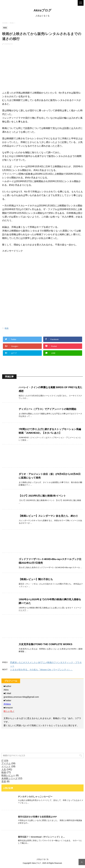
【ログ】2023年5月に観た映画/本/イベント (42, 496)
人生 (4, 769)
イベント (6, 766)
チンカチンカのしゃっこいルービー (35, 797)
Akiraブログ (42, 10)
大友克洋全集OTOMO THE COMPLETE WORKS (46, 644)
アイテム (6, 763)
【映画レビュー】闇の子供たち (36, 579)
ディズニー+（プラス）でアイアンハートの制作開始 (47, 409)
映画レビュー (8, 775)
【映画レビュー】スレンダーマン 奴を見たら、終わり (48, 516)
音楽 (4, 781)
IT (2, 761)
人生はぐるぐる (42, 859)
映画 (7, 328)
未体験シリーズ (9, 778)
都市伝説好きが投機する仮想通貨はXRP (37, 817)
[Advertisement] (24, 270)
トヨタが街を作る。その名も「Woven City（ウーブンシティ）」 (41, 670)
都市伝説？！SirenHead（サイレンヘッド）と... (41, 837)
